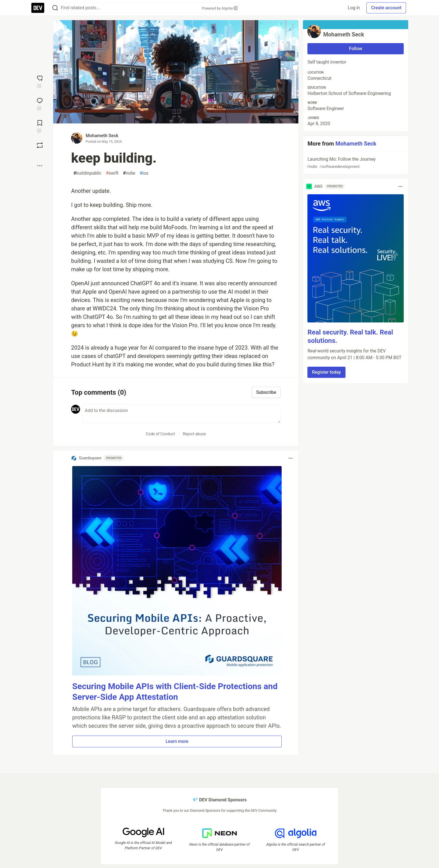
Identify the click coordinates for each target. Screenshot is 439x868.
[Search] (55, 8)
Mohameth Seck (102, 136)
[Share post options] (40, 166)
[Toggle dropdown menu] (291, 458)
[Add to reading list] (40, 126)
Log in (354, 8)
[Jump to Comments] (40, 104)
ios (144, 173)
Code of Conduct (161, 434)
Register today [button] (326, 372)
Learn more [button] (177, 741)
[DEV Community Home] (38, 8)
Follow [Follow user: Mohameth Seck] (356, 49)
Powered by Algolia (219, 8)
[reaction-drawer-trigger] (40, 81)
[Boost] (40, 145)
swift (112, 173)
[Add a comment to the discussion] (181, 414)
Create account (386, 8)
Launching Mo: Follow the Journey (355, 163)
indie (129, 173)
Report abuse (194, 434)
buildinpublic (87, 173)
